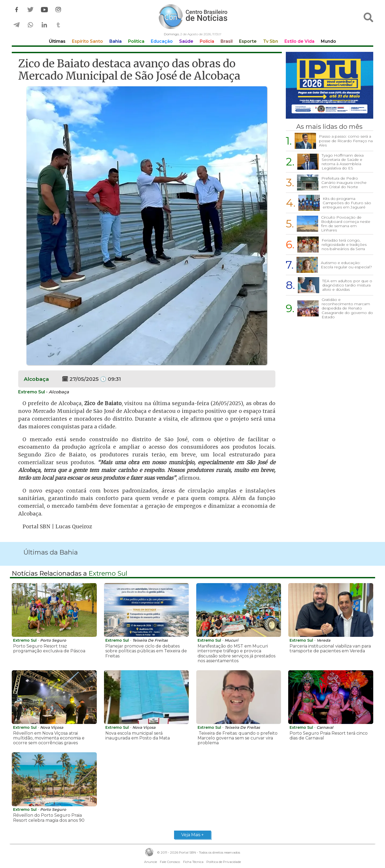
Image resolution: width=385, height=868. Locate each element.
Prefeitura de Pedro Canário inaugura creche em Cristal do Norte (344, 183)
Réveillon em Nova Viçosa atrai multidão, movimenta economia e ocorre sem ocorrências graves (49, 738)
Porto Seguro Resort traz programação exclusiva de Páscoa (49, 648)
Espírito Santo (87, 41)
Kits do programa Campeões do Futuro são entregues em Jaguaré (347, 203)
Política (136, 41)
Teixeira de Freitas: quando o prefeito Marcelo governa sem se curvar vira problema (238, 738)
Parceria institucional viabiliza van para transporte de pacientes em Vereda (330, 648)
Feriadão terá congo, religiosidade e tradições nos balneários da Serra (344, 245)
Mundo (328, 41)
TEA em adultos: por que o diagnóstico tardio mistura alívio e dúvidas (347, 285)
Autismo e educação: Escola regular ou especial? (346, 265)
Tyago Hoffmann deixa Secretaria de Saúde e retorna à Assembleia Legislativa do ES (343, 162)
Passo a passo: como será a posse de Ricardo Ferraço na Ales (346, 141)
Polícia (207, 41)
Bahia (115, 41)
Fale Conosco (170, 862)
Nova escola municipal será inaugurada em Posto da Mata (138, 736)
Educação (162, 41)
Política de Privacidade (224, 862)
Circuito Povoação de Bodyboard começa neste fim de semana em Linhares (346, 224)
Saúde (186, 41)
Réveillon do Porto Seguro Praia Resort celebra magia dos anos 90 (49, 818)
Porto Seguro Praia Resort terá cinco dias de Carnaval (329, 736)
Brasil (227, 41)
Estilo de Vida (299, 41)
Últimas (57, 41)
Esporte (248, 41)
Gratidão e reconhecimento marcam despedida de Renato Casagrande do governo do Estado (347, 308)
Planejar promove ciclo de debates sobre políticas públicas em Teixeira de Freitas (146, 651)
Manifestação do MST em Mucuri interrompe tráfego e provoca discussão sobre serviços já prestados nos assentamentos (236, 653)
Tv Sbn (271, 41)
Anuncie (151, 862)
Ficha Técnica (193, 862)
